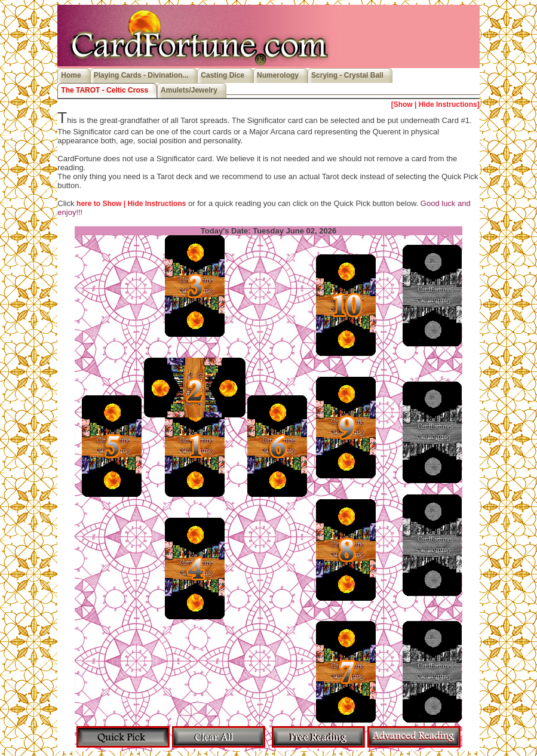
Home (71, 75)
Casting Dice (223, 75)
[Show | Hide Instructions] (435, 105)
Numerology (278, 75)
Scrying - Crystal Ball (347, 75)
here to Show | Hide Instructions (131, 204)
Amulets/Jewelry (189, 90)
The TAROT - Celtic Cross (105, 90)
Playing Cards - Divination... (141, 75)
